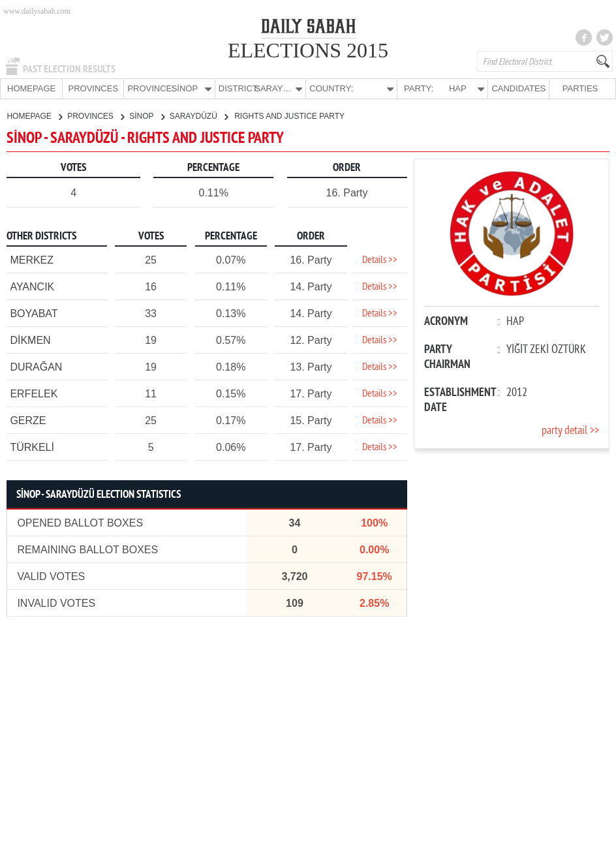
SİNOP (146, 115)
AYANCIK (32, 286)
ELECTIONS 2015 (308, 50)
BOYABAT (34, 313)
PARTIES (580, 88)
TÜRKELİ (32, 447)
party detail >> (570, 430)
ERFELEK (34, 393)
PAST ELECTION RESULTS (69, 69)
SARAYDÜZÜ (199, 115)
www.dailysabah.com (37, 11)
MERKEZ (32, 259)
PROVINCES (93, 88)
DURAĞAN (36, 366)
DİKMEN (30, 340)
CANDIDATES (518, 88)
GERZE (28, 420)
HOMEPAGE (31, 88)
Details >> (380, 260)
